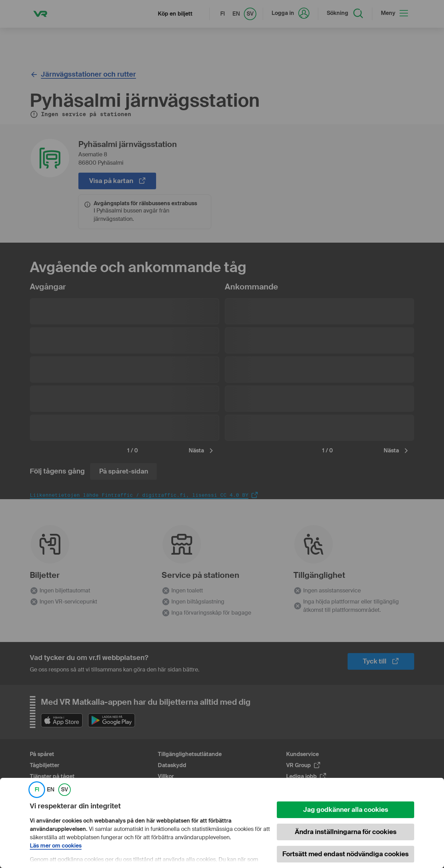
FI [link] (37, 790)
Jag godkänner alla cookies (346, 810)
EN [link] (51, 790)
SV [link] (65, 790)
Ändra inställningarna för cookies (346, 832)
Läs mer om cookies (56, 846)
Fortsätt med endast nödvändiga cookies (345, 854)
